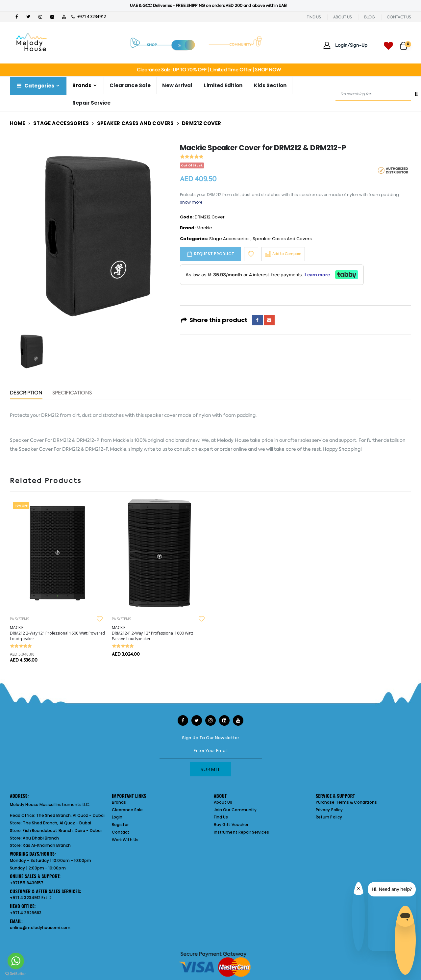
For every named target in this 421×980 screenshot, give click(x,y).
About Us (223, 802)
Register (120, 825)
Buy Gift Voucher (231, 825)
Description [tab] (26, 393)
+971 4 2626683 (26, 913)
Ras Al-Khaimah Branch (47, 845)
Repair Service (91, 103)
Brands (82, 85)
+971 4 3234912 (89, 17)
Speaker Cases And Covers (136, 123)
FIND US (314, 17)
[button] (406, 43)
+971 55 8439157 (27, 883)
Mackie (204, 228)
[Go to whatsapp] (16, 961)
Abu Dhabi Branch (41, 838)
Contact (121, 832)
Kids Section (270, 85)
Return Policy (329, 817)
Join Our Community (235, 810)
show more (191, 202)
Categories (35, 86)
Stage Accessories (61, 123)
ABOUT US (343, 17)
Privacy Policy (329, 810)
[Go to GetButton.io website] (16, 973)
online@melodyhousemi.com (40, 928)
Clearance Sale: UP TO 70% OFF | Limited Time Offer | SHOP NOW (209, 70)
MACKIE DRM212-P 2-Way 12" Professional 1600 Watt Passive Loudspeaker (152, 633)
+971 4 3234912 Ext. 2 (31, 898)
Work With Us (125, 840)
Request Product (214, 254)
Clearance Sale (130, 85)
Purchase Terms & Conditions (346, 802)
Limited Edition (223, 85)
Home (18, 123)
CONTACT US (399, 17)
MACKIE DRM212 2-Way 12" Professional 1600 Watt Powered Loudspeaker (57, 633)
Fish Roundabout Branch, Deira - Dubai (62, 830)
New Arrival (177, 85)
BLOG (370, 17)
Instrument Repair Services (241, 832)
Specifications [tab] (72, 393)
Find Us (221, 817)
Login (117, 817)
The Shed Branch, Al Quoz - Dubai (70, 815)
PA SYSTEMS (19, 619)
